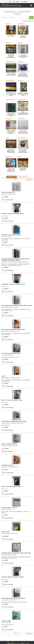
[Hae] (31, 18)
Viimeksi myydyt (23, 177)
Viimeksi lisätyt (11, 177)
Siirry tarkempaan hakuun (28, 21)
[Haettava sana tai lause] (17, 18)
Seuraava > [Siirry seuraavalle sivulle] (30, 180)
